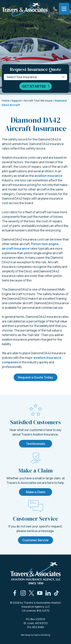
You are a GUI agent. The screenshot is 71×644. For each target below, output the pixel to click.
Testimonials (35, 444)
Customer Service (35, 540)
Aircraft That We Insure (38, 101)
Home (6, 101)
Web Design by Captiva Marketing (35, 635)
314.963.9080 (36, 627)
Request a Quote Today (35, 377)
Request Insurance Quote (36, 69)
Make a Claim (36, 492)
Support (17, 101)
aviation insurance (48, 176)
